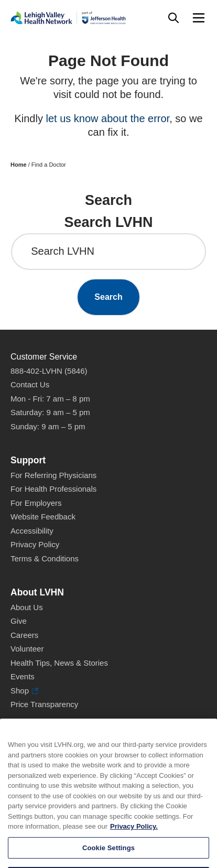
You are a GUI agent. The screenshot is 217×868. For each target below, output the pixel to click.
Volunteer (27, 649)
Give (19, 621)
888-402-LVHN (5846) (49, 371)
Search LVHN (63, 251)
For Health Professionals (53, 489)
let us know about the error (107, 118)
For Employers (36, 503)
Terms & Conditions (45, 558)
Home (19, 165)
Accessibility (32, 531)
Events (23, 676)
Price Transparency (44, 704)
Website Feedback (43, 517)
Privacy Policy (35, 544)
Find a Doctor (49, 165)
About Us (27, 607)
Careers (24, 635)
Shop (24, 691)
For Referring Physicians (53, 475)
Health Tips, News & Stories (59, 663)
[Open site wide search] (173, 18)
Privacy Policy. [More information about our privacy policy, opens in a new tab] (134, 836)
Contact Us (30, 384)
